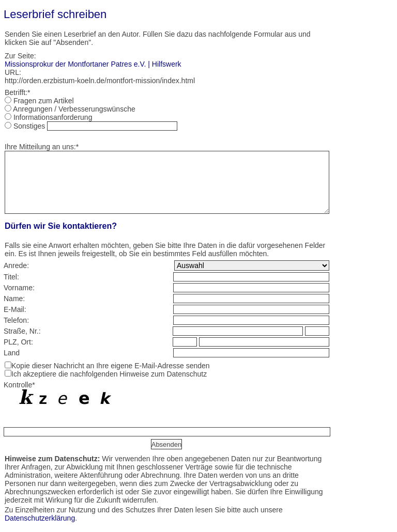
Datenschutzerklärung (40, 518)
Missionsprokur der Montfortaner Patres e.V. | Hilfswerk (93, 64)
